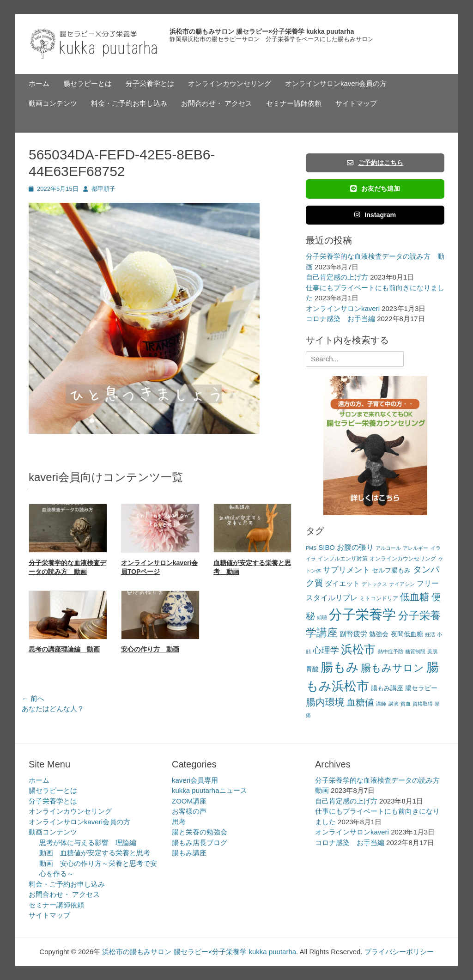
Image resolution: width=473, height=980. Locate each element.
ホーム (39, 83)
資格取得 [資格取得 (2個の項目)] (423, 704)
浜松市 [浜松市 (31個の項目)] (358, 649)
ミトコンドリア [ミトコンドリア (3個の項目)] (379, 598)
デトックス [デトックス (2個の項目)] (374, 584)
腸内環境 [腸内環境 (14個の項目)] (325, 702)
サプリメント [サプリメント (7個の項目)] (346, 570)
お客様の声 (189, 811)
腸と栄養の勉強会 (200, 832)
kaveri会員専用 (195, 780)
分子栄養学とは (150, 83)
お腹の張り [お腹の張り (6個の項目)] (355, 547)
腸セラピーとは (88, 83)
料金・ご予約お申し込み (129, 103)
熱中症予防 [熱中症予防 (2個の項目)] (391, 651)
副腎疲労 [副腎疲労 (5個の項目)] (353, 634)
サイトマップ (356, 103)
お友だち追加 (375, 189)
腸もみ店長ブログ (200, 843)
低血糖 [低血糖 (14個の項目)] (415, 597)
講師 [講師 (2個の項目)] (381, 704)
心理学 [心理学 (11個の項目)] (326, 650)
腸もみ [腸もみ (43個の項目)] (340, 667)
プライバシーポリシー (399, 952)
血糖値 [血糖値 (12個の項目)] (360, 702)
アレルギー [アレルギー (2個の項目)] (415, 548)
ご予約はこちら (375, 163)
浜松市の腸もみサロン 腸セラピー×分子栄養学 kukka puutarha (262, 31)
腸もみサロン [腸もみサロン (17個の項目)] (392, 668)
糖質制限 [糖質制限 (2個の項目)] (415, 651)
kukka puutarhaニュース (209, 790)
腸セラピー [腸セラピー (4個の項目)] (421, 688)
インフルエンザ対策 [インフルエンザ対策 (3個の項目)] (343, 559)
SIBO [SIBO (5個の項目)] (327, 547)
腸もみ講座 (189, 853)
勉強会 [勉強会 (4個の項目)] (379, 634)
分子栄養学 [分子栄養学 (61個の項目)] (362, 614)
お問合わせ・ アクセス (217, 103)
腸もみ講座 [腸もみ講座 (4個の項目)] (387, 688)
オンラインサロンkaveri (343, 308)
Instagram (375, 215)
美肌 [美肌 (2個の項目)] (432, 651)
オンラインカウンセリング (230, 83)
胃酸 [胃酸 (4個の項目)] (312, 669)
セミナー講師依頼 (294, 103)
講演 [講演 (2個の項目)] (394, 704)
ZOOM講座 (189, 801)
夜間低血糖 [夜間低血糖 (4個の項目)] (407, 634)
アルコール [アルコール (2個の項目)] (388, 548)
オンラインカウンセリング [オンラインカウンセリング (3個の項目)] (403, 559)
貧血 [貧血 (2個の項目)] (406, 704)
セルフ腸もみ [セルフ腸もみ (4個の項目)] (391, 570)
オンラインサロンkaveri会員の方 (336, 83)
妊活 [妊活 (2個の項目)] (430, 634)
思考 (179, 822)
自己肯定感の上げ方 (337, 277)
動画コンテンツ (53, 103)
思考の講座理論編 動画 (64, 649)
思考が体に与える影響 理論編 (88, 843)
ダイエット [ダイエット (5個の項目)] (343, 583)
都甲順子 (103, 189)
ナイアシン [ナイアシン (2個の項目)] (402, 584)
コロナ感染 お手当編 (340, 319)
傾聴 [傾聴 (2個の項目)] (322, 617)
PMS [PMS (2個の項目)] (311, 548)
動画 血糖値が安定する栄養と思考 (95, 853)
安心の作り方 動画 (150, 649)
